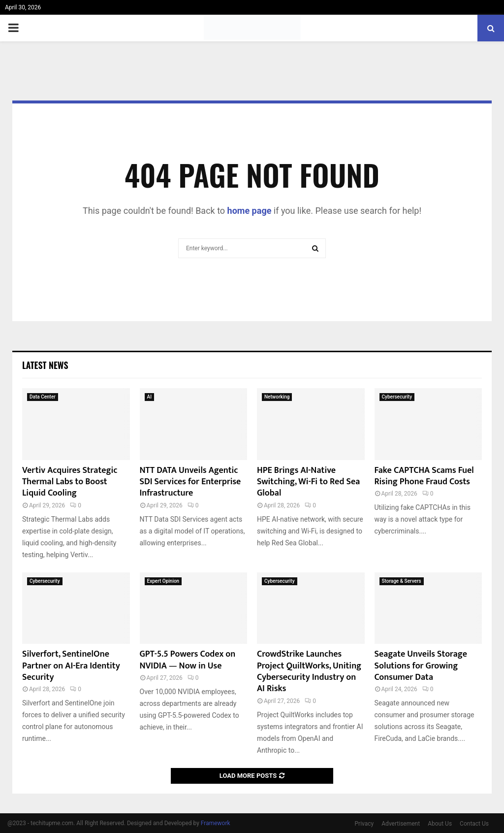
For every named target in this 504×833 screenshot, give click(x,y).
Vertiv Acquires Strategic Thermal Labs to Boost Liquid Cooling (70, 482)
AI (149, 397)
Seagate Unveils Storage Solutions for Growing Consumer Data (421, 666)
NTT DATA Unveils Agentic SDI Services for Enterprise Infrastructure (190, 482)
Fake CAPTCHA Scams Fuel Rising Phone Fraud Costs (424, 476)
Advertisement (401, 824)
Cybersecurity (397, 397)
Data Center (43, 397)
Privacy (364, 824)
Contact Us (474, 824)
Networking (277, 397)
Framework (216, 823)
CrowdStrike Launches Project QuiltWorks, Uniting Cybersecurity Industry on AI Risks (309, 671)
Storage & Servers (402, 581)
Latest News (45, 365)
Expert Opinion (163, 581)
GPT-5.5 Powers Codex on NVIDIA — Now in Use (188, 660)
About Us (440, 824)
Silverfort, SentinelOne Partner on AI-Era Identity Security (71, 666)
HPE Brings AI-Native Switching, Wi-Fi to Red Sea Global (308, 482)
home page (250, 211)
